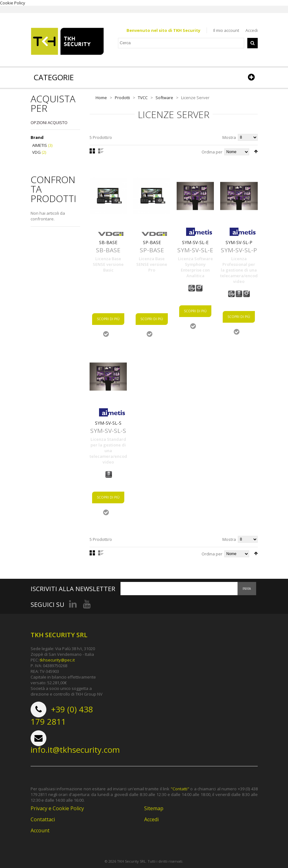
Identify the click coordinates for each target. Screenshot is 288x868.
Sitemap (154, 809)
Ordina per (212, 152)
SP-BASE (152, 242)
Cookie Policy (13, 3)
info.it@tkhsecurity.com (75, 750)
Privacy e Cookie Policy (57, 809)
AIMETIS (40, 146)
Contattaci (43, 820)
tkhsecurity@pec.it (57, 660)
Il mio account (226, 30)
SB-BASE (108, 242)
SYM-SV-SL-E (195, 242)
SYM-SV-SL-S (108, 423)
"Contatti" (180, 789)
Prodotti (122, 98)
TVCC (143, 98)
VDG (36, 152)
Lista (101, 151)
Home (101, 98)
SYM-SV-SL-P (239, 242)
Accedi (252, 30)
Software (164, 98)
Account (40, 831)
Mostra (229, 137)
